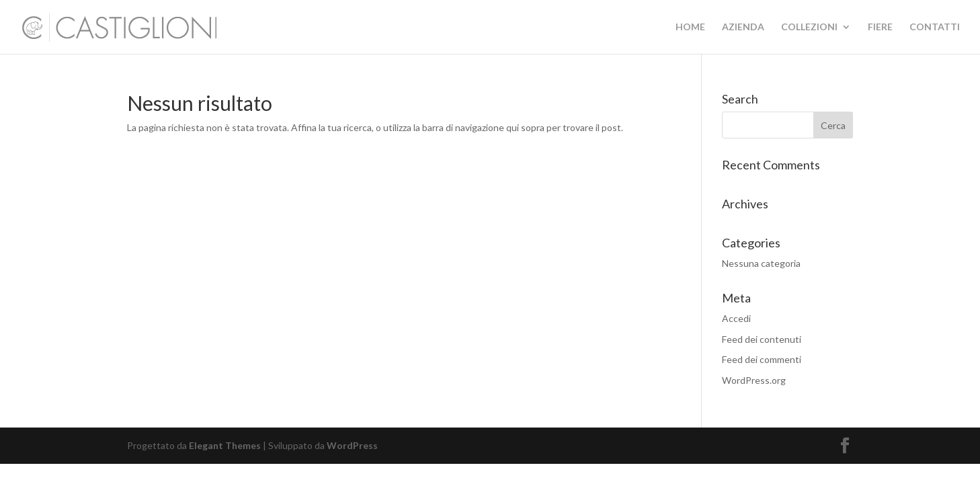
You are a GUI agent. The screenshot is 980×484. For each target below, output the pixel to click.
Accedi (736, 318)
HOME (690, 27)
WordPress (352, 445)
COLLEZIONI (809, 27)
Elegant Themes (225, 445)
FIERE (880, 27)
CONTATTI (935, 27)
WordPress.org (754, 380)
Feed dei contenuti (762, 339)
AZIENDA (743, 27)
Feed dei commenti (762, 359)
